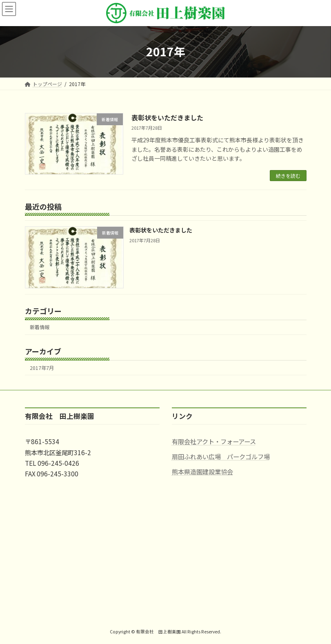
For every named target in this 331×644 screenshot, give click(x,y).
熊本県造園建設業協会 (202, 471)
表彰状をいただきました (167, 117)
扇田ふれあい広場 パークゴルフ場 (221, 456)
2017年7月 (42, 368)
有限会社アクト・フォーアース (214, 441)
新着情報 (40, 328)
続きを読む (288, 176)
